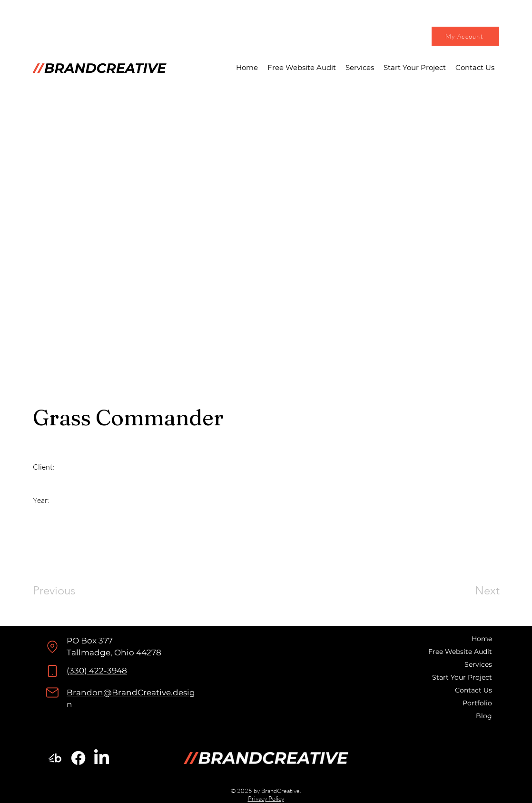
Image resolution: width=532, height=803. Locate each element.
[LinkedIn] (102, 758)
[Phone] (52, 671)
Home (482, 639)
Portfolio (477, 703)
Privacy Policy (266, 798)
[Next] (468, 591)
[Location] (52, 647)
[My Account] (465, 36)
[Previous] (67, 591)
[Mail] (52, 693)
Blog (484, 716)
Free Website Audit (461, 652)
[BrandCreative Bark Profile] (55, 758)
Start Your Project (462, 677)
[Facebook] (78, 758)
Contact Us (473, 690)
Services (478, 664)
